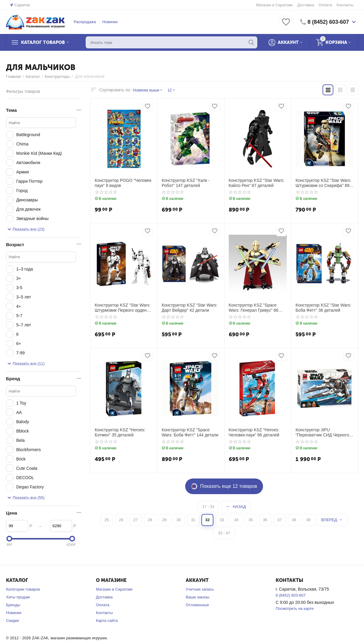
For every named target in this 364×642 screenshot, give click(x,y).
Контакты (345, 5)
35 (251, 520)
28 (150, 520)
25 (107, 520)
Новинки (110, 22)
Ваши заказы (198, 597)
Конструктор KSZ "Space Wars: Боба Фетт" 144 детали (190, 432)
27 (136, 520)
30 (179, 520)
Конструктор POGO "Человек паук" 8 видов (123, 183)
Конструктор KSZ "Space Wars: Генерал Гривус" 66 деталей (254, 308)
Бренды (13, 605)
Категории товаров (23, 589)
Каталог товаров (43, 42)
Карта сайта (107, 621)
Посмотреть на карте (295, 608)
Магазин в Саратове (274, 5)
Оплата (325, 5)
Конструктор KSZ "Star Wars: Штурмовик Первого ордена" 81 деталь (123, 308)
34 (236, 520)
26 (121, 520)
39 (308, 520)
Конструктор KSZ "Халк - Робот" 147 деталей (186, 183)
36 (265, 520)
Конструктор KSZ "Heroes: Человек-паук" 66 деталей (254, 432)
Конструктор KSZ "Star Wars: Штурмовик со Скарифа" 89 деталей (323, 183)
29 (164, 520)
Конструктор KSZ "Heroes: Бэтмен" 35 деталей (120, 432)
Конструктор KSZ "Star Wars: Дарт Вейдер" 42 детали (190, 308)
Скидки (12, 621)
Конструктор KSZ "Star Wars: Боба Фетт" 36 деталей (323, 308)
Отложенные (197, 605)
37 (280, 520)
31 (193, 520)
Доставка (306, 5)
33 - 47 (224, 533)
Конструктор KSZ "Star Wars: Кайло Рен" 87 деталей (257, 183)
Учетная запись (200, 589)
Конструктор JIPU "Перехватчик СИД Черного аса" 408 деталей (322, 433)
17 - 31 (208, 507)
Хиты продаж (18, 597)
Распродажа (85, 22)
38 (294, 520)
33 (222, 520)
